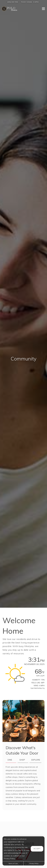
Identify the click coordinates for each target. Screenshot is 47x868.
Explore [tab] (36, 760)
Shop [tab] (22, 760)
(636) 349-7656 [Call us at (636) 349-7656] (13, 2)
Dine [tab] (10, 760)
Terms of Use (13, 863)
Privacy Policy (34, 863)
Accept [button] (37, 849)
